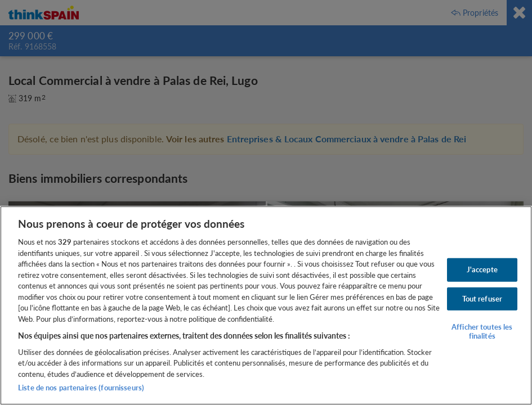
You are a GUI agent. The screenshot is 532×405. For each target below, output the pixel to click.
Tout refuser (482, 298)
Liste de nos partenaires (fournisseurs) (81, 388)
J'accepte (482, 269)
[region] (266, 305)
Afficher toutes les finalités (482, 331)
